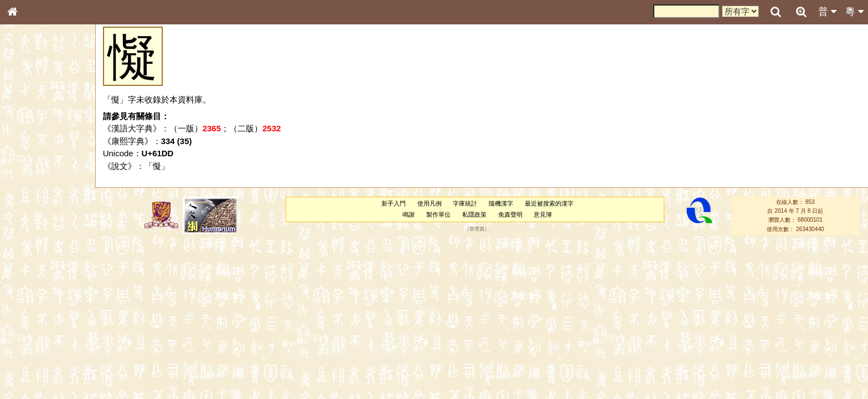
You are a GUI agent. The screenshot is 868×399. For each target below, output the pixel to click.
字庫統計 (465, 203)
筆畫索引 (27, 159)
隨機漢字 (501, 203)
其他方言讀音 (34, 318)
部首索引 (27, 149)
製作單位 (438, 214)
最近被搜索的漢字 (549, 203)
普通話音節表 (34, 308)
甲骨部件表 (30, 170)
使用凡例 (430, 203)
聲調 (53, 297)
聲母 (22, 297)
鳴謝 (409, 214)
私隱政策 (474, 214)
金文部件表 (30, 181)
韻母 (38, 297)
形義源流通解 (34, 191)
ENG (49, 122)
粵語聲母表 (30, 231)
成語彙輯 (27, 369)
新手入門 (394, 203)
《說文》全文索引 (40, 348)
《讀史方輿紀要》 (40, 359)
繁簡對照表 (30, 380)
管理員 (477, 229)
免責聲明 (510, 214)
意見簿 (543, 214)
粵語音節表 (30, 221)
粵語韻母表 (30, 242)
